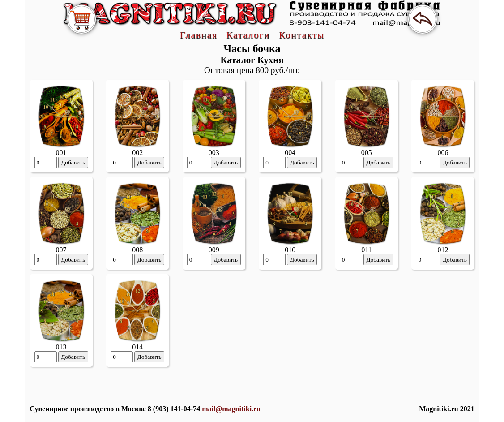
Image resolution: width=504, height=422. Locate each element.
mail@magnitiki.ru (231, 409)
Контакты (302, 35)
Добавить (73, 162)
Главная (198, 35)
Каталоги (248, 35)
